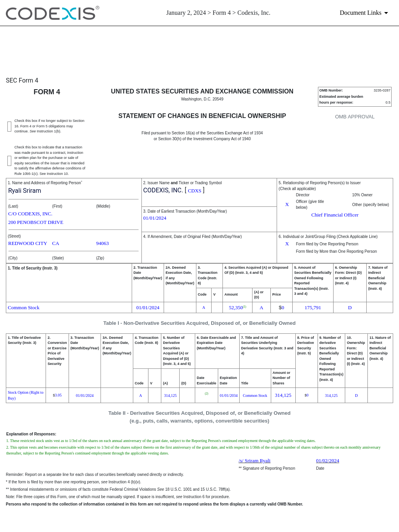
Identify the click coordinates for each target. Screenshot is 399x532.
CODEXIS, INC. (163, 190)
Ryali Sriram (25, 191)
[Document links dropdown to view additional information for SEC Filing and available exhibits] (365, 13)
